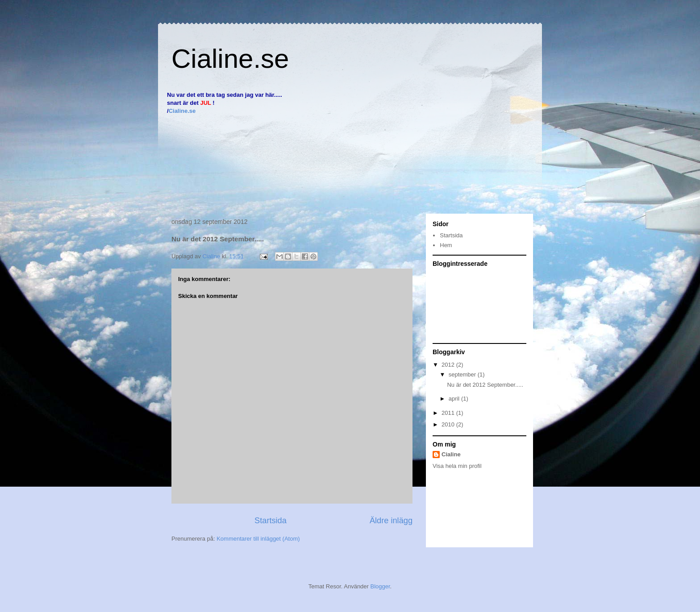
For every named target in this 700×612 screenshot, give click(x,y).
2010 (449, 424)
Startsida (271, 521)
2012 (449, 365)
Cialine (451, 454)
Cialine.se (230, 59)
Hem (446, 245)
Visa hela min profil (457, 466)
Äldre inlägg (391, 521)
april (455, 399)
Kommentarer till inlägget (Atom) (258, 539)
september (463, 374)
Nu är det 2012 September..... (485, 385)
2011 (449, 413)
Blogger (380, 586)
